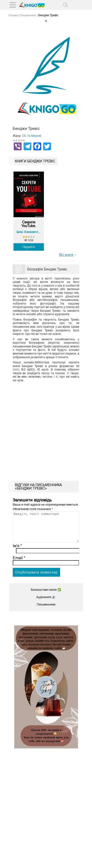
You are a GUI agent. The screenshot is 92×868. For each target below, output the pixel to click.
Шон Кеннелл (27, 232)
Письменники (46, 610)
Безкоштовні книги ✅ (46, 596)
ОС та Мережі (32, 136)
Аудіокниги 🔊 (46, 603)
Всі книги (66, 255)
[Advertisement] (46, 430)
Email (19, 564)
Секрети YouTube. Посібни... (29, 224)
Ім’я (17, 552)
